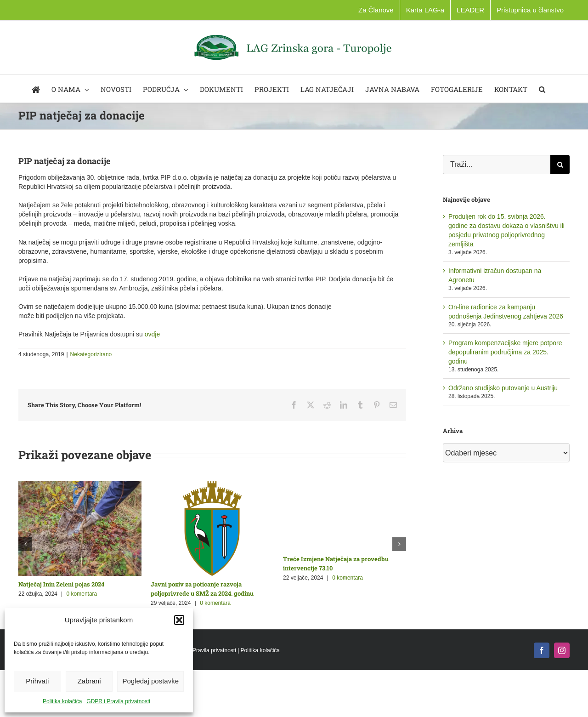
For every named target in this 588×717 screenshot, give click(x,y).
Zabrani (89, 681)
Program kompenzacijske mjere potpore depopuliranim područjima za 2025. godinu (505, 352)
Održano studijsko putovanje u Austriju (503, 388)
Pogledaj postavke (150, 681)
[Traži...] (497, 165)
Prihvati (37, 681)
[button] (179, 620)
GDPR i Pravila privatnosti (118, 701)
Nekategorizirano (91, 354)
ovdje (152, 334)
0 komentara (82, 594)
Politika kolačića (62, 701)
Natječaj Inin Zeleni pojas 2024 (61, 584)
